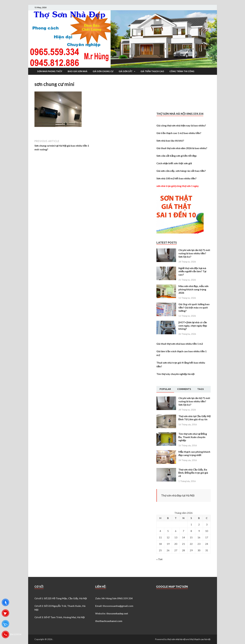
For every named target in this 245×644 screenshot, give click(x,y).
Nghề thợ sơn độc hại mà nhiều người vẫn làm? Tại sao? (192, 271)
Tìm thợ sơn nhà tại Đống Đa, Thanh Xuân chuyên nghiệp (193, 437)
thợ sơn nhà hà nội (176, 639)
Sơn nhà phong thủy (50, 71)
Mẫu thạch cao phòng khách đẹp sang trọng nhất (194, 453)
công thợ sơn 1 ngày (187, 186)
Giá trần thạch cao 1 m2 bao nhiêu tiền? (179, 133)
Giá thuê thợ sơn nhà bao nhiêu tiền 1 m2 (180, 344)
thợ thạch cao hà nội (200, 639)
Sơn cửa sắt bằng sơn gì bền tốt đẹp (177, 156)
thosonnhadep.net (117, 613)
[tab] (165, 389)
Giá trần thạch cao (152, 71)
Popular (165, 389)
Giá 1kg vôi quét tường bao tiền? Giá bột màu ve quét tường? (194, 307)
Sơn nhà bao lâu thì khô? (170, 141)
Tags (201, 389)
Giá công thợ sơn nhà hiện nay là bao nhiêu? (181, 125)
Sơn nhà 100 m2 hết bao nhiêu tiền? (177, 178)
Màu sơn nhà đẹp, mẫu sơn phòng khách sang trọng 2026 (194, 289)
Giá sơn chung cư (103, 71)
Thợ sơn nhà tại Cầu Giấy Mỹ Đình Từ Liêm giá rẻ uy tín (195, 418)
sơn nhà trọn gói (166, 186)
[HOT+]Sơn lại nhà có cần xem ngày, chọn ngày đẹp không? (193, 326)
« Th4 (159, 559)
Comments (184, 389)
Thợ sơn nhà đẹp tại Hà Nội (178, 495)
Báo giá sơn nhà (77, 71)
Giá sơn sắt (126, 71)
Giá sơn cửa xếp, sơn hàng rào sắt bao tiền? (181, 171)
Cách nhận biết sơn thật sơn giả (174, 163)
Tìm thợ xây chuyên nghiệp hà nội (175, 374)
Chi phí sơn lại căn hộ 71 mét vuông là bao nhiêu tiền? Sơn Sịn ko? (194, 253)
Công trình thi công (182, 71)
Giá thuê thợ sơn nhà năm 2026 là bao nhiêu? (182, 148)
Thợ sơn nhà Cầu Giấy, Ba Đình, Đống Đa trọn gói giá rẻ (193, 473)
